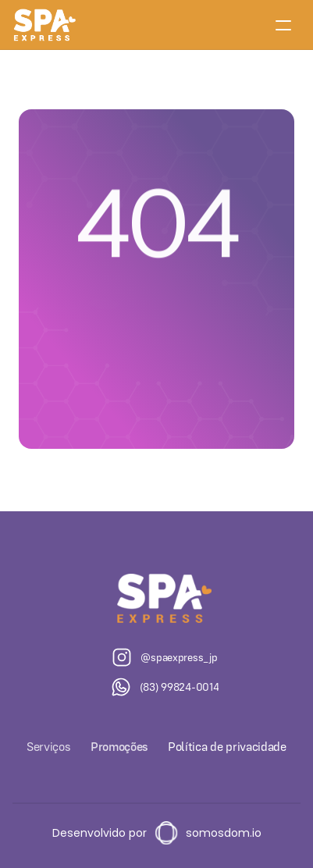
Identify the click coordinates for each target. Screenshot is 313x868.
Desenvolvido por (100, 833)
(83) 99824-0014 (180, 687)
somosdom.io (224, 833)
